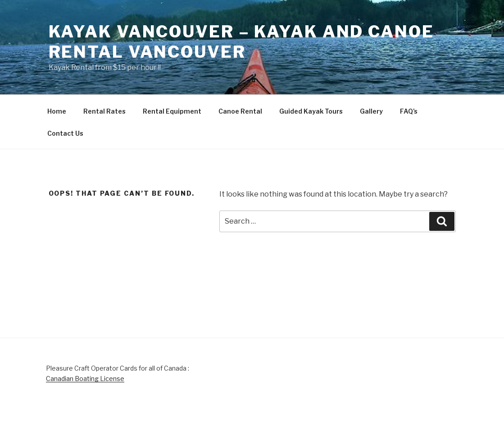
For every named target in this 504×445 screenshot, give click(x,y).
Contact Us (65, 133)
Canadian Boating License (85, 378)
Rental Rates (104, 111)
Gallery (371, 111)
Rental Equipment (172, 111)
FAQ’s (409, 111)
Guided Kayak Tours (311, 111)
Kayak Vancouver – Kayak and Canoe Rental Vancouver (241, 42)
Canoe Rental (240, 111)
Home (57, 111)
